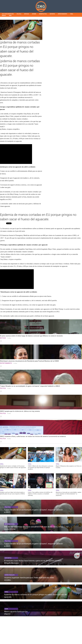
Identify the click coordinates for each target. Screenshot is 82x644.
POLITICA (19, 14)
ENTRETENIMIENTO (62, 14)
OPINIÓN (34, 14)
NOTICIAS (27, 14)
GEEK (10, 16)
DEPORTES (52, 14)
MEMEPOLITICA (43, 14)
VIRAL (72, 14)
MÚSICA (4, 16)
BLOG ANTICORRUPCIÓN (8, 14)
